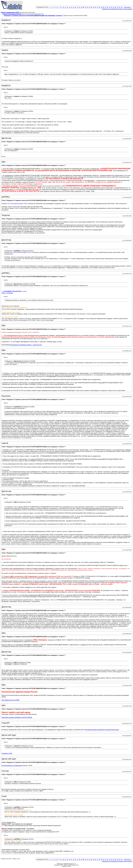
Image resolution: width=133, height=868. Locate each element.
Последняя (128, 7)
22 (87, 7)
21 (85, 7)
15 (73, 7)
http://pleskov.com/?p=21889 (10, 700)
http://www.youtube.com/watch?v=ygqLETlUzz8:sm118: (102, 730)
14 (71, 7)
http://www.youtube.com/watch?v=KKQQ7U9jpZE (17, 717)
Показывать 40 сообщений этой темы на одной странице (117, 9)
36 (115, 7)
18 (79, 7)
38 (119, 7)
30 (103, 7)
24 (91, 7)
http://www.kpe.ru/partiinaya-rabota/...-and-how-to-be (26, 345)
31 (105, 7)
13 (69, 7)
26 (95, 7)
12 (67, 7)
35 (113, 7)
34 (111, 7)
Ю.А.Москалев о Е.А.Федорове (12, 765)
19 (81, 7)
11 (65, 7)
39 (121, 7)
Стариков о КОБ (7, 753)
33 (109, 7)
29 (101, 7)
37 (117, 7)
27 (97, 7)
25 (93, 7)
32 (107, 7)
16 (75, 7)
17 (77, 7)
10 (63, 7)
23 (89, 7)
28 (99, 7)
